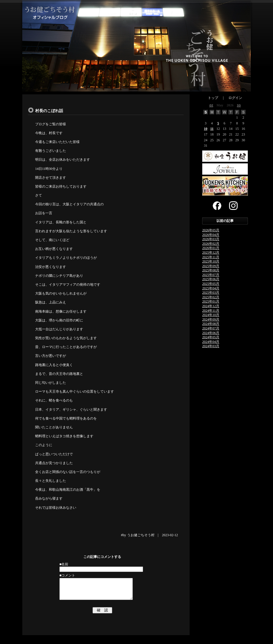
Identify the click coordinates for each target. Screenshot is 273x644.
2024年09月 (211, 319)
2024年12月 (211, 306)
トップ (213, 98)
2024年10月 (211, 315)
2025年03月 (211, 293)
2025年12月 (211, 253)
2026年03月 (211, 239)
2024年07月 (211, 328)
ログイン (235, 98)
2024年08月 (211, 324)
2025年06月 (211, 279)
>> (239, 105)
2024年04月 (211, 342)
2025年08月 (211, 270)
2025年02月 (211, 297)
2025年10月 (211, 261)
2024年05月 (211, 337)
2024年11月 (211, 311)
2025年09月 (211, 266)
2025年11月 (211, 257)
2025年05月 (211, 284)
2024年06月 (211, 333)
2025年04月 (211, 288)
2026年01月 (211, 248)
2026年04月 (211, 235)
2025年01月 (211, 301)
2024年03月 (211, 346)
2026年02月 (211, 244)
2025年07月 (211, 275)
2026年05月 (211, 230)
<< (211, 105)
